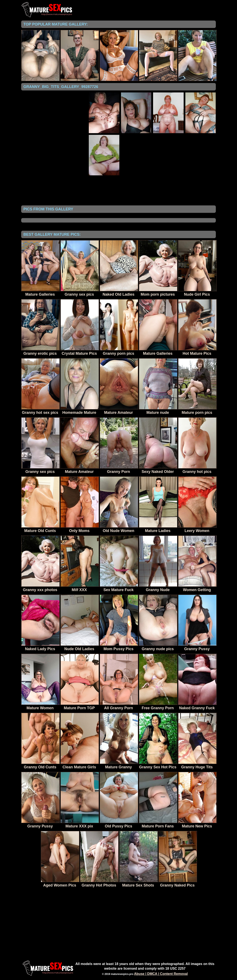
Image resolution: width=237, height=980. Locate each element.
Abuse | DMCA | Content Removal (161, 974)
